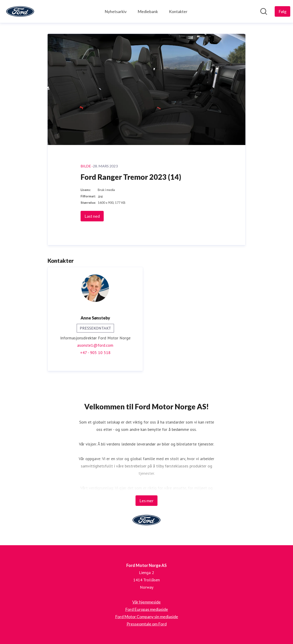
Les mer (146, 501)
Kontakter (178, 11)
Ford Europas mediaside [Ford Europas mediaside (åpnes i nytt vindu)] (147, 609)
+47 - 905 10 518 (95, 353)
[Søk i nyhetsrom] (264, 11)
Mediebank (148, 11)
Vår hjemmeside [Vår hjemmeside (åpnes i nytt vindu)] (146, 602)
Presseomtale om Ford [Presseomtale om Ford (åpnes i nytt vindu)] (147, 624)
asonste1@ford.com (95, 345)
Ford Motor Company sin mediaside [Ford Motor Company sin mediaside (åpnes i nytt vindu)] (147, 617)
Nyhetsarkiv (116, 11)
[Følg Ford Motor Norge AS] (282, 11)
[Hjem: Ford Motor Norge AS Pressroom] (20, 11)
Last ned (92, 216)
